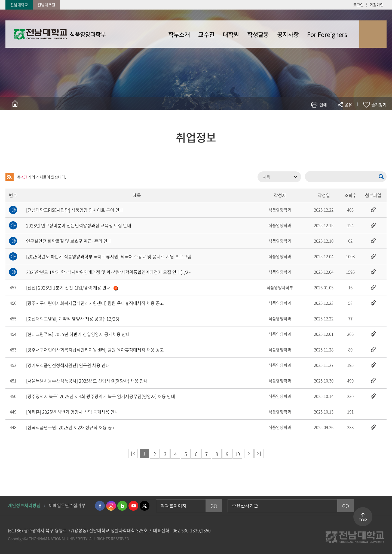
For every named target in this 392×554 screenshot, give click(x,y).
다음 (249, 454)
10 (237, 454)
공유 (348, 105)
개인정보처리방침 (24, 505)
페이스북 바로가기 (100, 506)
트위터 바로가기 (145, 506)
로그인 (358, 5)
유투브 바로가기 (133, 506)
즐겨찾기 (379, 105)
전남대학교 (19, 5)
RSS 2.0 (10, 177)
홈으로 (15, 104)
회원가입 (376, 5)
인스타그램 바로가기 (111, 506)
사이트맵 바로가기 (373, 34)
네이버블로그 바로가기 (122, 506)
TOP (363, 520)
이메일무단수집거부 (67, 505)
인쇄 (323, 105)
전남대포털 (46, 5)
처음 (133, 454)
